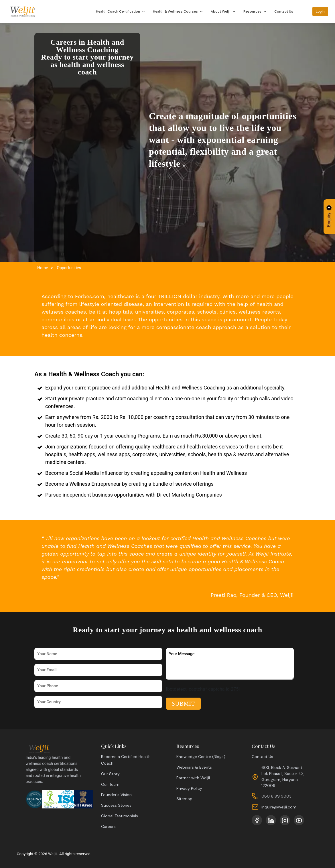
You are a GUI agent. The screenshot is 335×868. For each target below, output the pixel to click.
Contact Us (284, 11)
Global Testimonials (120, 816)
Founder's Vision (116, 795)
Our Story (110, 774)
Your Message (230, 664)
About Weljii (224, 11)
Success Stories (116, 805)
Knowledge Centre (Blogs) (201, 757)
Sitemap (184, 799)
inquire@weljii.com (279, 807)
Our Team (110, 784)
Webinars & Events (194, 767)
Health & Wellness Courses (179, 11)
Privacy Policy (189, 788)
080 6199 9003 (276, 796)
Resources (256, 11)
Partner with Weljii (193, 778)
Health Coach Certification (121, 11)
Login (321, 11)
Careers (108, 826)
